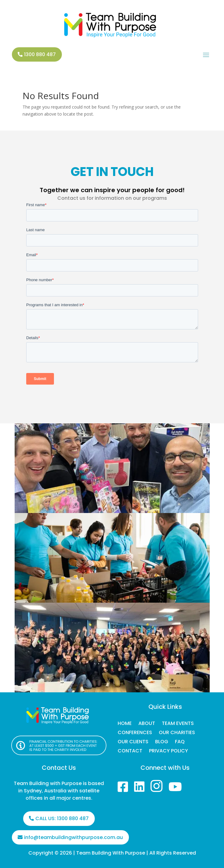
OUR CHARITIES (177, 733)
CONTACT (130, 751)
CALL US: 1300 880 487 (62, 818)
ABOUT (147, 724)
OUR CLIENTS (133, 742)
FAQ (180, 742)
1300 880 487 (40, 54)
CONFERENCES (135, 733)
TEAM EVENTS (178, 724)
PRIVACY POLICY (169, 751)
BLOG (162, 742)
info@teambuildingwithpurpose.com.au (73, 837)
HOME (125, 724)
